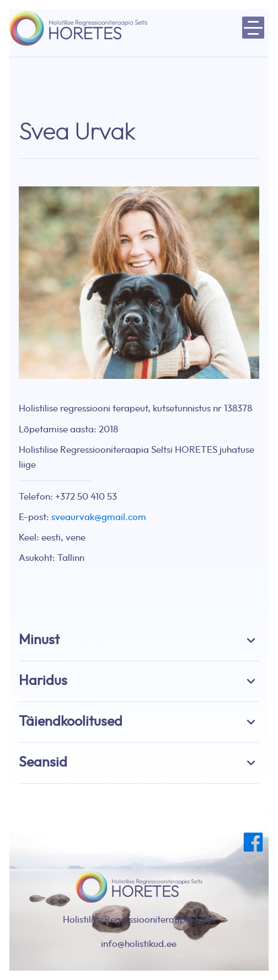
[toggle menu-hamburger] (253, 28)
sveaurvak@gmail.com (99, 517)
